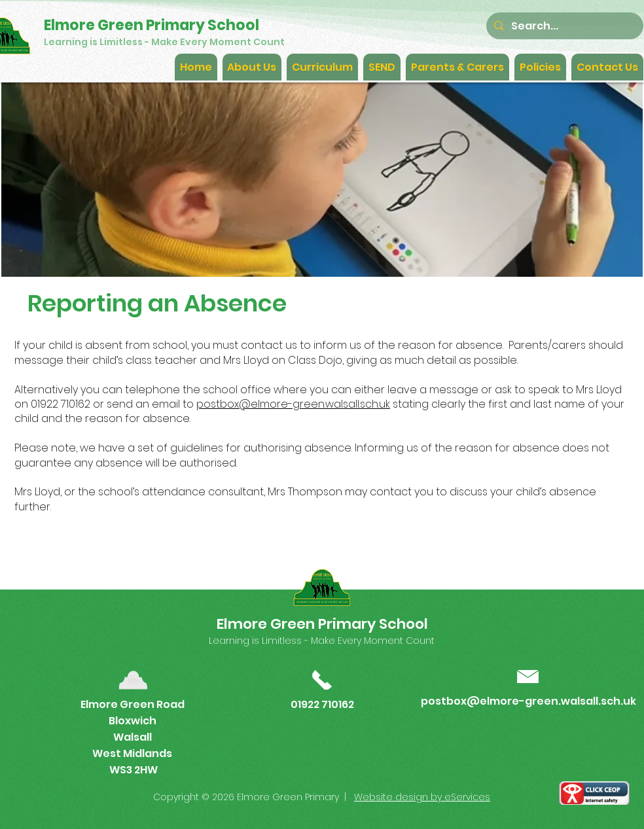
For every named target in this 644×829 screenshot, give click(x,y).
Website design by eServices (422, 797)
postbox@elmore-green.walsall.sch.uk (293, 404)
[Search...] (563, 26)
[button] (252, 67)
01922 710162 (322, 704)
